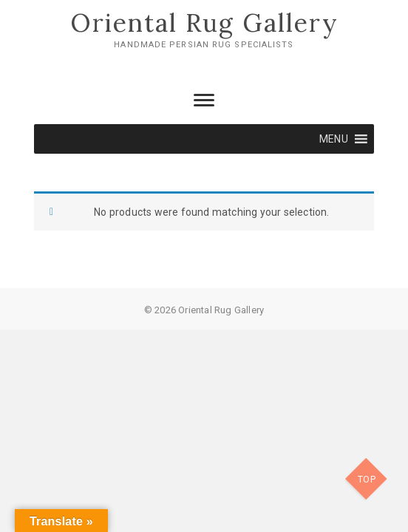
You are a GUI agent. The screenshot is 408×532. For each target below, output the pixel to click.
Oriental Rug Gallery (204, 23)
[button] (334, 139)
